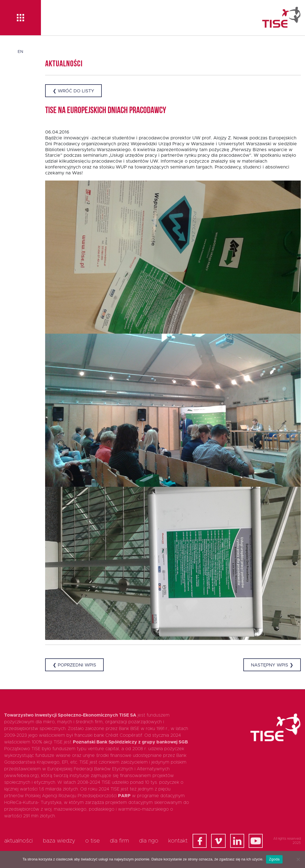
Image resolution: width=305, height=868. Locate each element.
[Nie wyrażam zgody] (298, 859)
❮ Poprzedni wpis (74, 665)
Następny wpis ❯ (272, 665)
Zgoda (274, 859)
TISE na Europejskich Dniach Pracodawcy (106, 111)
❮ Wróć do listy (73, 91)
